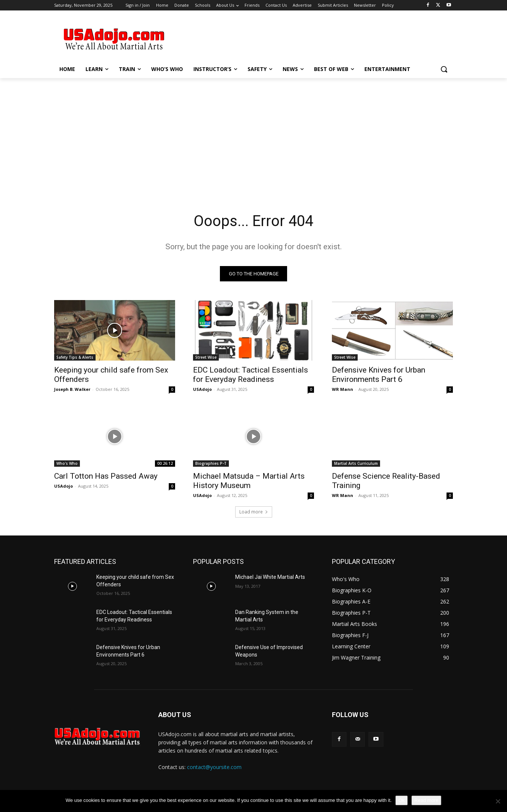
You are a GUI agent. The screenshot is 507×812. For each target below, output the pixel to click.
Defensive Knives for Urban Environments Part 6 (379, 375)
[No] (498, 801)
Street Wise (206, 357)
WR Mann (343, 389)
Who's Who (67, 463)
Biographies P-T (211, 463)
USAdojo (202, 389)
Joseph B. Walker (72, 389)
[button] (444, 69)
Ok (402, 800)
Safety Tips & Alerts (75, 357)
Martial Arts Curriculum (356, 463)
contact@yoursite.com (214, 767)
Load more (254, 512)
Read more (426, 800)
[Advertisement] (310, 38)
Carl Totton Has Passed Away (106, 476)
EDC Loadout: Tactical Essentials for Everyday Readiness (251, 375)
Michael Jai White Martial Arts (270, 577)
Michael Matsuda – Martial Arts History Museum (249, 481)
